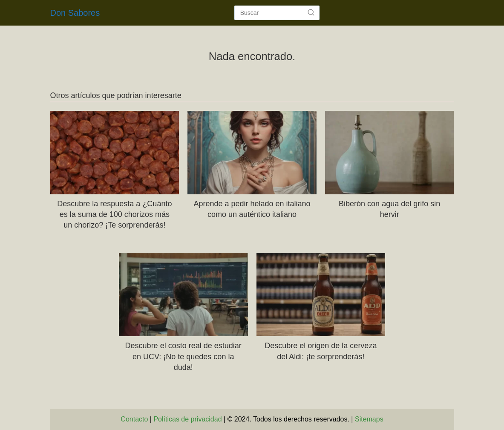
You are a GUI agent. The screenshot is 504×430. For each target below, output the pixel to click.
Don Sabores (75, 13)
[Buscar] (311, 12)
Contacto (134, 419)
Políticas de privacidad (187, 419)
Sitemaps (369, 419)
